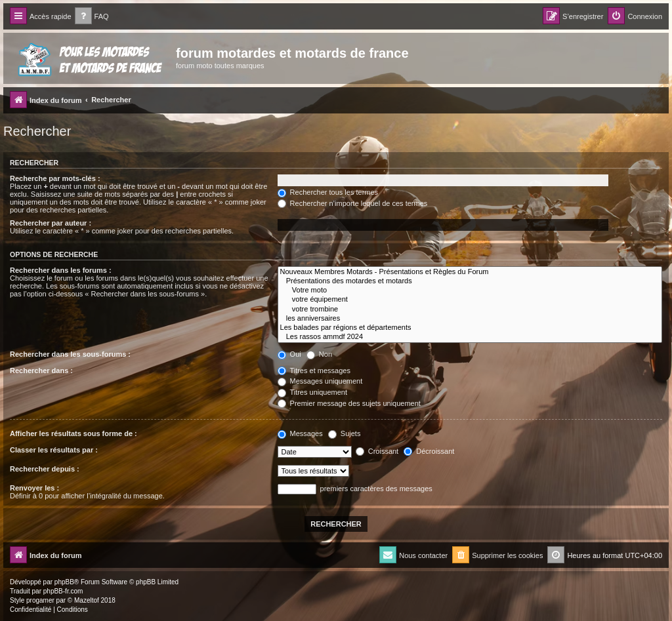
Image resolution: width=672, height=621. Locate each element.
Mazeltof (87, 600)
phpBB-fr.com (63, 591)
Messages (300, 433)
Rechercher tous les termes (328, 192)
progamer (40, 600)
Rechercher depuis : (45, 469)
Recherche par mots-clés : (55, 178)
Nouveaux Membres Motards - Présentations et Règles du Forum (470, 272)
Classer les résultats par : (54, 450)
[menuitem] (92, 17)
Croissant (377, 451)
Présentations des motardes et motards (470, 281)
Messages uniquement (320, 381)
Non (319, 354)
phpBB (64, 582)
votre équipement (470, 300)
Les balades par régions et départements (470, 328)
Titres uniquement (313, 392)
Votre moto (470, 290)
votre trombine (470, 310)
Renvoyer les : (34, 488)
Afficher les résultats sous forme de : (73, 433)
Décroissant (429, 451)
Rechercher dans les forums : (61, 270)
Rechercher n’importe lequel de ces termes (353, 203)
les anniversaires (470, 319)
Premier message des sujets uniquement (349, 403)
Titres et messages (314, 371)
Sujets (345, 433)
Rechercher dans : (41, 371)
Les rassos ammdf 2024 (470, 337)
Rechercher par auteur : (51, 223)
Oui (289, 354)
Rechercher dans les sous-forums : (70, 354)
